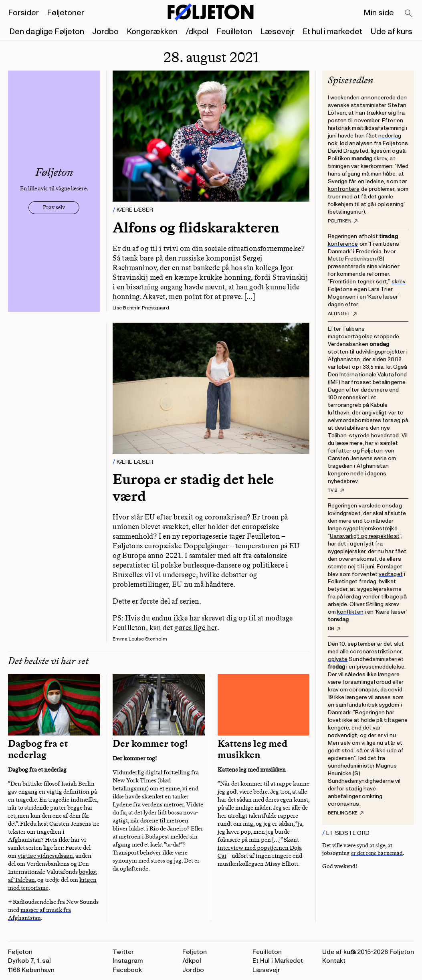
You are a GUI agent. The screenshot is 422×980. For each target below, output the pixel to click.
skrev (399, 282)
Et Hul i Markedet (278, 961)
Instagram (128, 961)
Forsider (23, 13)
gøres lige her (196, 628)
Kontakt (334, 961)
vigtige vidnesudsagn (45, 856)
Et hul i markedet (332, 32)
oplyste (338, 659)
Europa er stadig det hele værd (193, 487)
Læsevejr (277, 32)
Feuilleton (234, 32)
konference (343, 244)
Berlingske (346, 813)
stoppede (387, 336)
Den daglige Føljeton (47, 32)
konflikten (350, 612)
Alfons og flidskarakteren (196, 227)
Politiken (343, 221)
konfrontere (344, 189)
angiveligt (375, 413)
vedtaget (391, 574)
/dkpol (197, 32)
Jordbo (105, 32)
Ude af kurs (391, 32)
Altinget (342, 314)
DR (334, 629)
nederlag (390, 136)
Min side (379, 13)
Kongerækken (152, 32)
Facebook (127, 970)
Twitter (123, 952)
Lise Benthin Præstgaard (141, 308)
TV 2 (336, 491)
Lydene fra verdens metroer (148, 804)
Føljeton (195, 952)
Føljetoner (66, 13)
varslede (370, 506)
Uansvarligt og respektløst (365, 536)
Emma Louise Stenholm (140, 639)
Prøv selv (54, 207)
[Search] (409, 14)
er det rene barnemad (377, 853)
